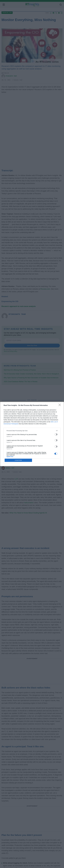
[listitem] (32, 431)
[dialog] (32, 434)
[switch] (56, 434)
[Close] (60, 405)
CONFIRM (18, 460)
